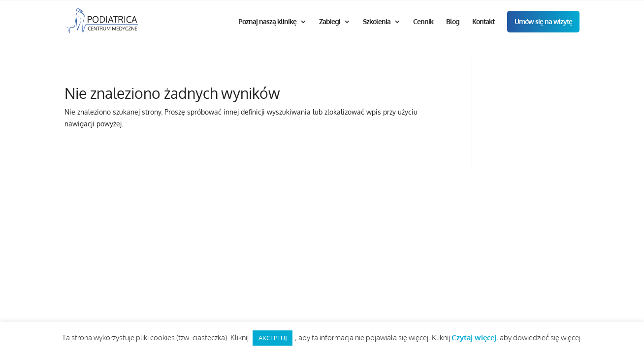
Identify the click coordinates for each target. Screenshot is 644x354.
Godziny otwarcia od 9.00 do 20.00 (320, 8)
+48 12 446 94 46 (474, 8)
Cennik (423, 37)
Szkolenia (377, 37)
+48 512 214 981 (412, 8)
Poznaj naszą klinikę (267, 37)
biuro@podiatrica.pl (545, 8)
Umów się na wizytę (543, 37)
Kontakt (483, 37)
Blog (453, 37)
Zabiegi (330, 37)
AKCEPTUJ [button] (273, 338)
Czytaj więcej (474, 338)
